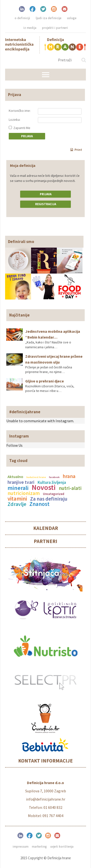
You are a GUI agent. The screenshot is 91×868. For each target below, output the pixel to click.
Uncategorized (54, 494)
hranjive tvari (21, 482)
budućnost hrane (36, 477)
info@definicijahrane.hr (46, 799)
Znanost (39, 504)
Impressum (21, 847)
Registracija (46, 204)
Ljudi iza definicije (49, 18)
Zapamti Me (20, 128)
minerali (18, 488)
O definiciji (22, 18)
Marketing (39, 847)
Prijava (46, 194)
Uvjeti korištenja (62, 847)
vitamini (17, 499)
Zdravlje (17, 504)
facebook (54, 477)
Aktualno (15, 477)
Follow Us (14, 445)
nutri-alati (70, 488)
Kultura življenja (52, 482)
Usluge (72, 18)
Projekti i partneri (55, 28)
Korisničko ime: (20, 111)
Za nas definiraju (49, 499)
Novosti (44, 487)
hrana (69, 476)
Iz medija (30, 28)
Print (76, 150)
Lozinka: (15, 120)
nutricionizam (24, 493)
